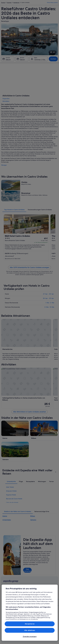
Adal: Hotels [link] (10, 487)
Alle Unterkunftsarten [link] (22, 618)
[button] (29, 472)
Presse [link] (5, 609)
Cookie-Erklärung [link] (36, 611)
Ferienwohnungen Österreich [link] (22, 600)
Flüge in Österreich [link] (23, 609)
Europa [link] (3, 3)
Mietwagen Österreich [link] (21, 613)
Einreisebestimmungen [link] (38, 604)
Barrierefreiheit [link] (35, 601)
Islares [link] (5, 516)
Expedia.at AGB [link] (36, 591)
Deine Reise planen (52, 3)
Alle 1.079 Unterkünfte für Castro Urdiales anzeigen (29, 267)
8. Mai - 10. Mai (49, 307)
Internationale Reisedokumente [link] (50, 611)
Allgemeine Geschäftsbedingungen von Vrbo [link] (38, 596)
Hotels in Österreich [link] (23, 596)
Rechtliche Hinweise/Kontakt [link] (36, 615)
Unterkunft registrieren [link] (6, 598)
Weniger (4, 165)
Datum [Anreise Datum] (8, 60)
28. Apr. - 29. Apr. (49, 298)
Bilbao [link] (33, 516)
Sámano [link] (33, 520)
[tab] (14, 210)
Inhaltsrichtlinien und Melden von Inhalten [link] (37, 619)
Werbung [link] (6, 606)
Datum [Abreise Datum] (22, 60)
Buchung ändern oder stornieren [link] (51, 595)
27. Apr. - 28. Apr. (49, 294)
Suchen (53, 59)
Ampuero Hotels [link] (11, 491)
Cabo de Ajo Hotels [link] (12, 503)
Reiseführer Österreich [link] (21, 592)
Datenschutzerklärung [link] (37, 607)
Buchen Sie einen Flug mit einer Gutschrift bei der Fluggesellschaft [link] (52, 606)
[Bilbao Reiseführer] (44, 431)
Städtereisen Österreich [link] (21, 605)
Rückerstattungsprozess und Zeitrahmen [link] (52, 600)
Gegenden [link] (6, 99)
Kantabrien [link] (16, 3)
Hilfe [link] (47, 591)
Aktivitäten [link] (6, 101)
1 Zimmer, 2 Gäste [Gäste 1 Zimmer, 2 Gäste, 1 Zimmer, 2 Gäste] (41, 60)
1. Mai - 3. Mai (50, 303)
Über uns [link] (6, 591)
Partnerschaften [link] (8, 602)
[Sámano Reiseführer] (15, 452)
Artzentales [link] (7, 520)
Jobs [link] (5, 594)
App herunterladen (27, 570)
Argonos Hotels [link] (11, 495)
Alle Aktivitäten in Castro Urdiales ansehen (30, 412)
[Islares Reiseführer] (15, 431)
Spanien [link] (9, 3)
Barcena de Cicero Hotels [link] (14, 499)
